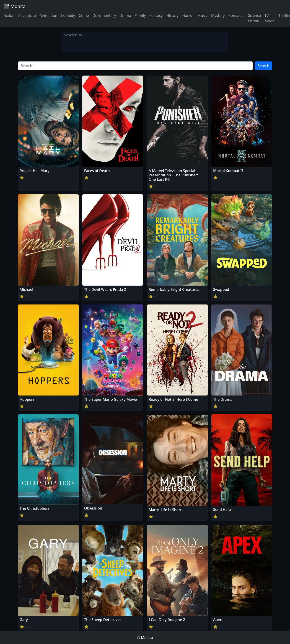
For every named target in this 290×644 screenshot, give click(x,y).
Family (140, 15)
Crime (84, 15)
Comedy (68, 15)
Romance (236, 15)
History (172, 15)
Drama (125, 15)
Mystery (218, 15)
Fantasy (156, 15)
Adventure (27, 15)
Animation (48, 15)
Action (9, 15)
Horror (188, 15)
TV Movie (270, 18)
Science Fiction (254, 18)
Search (263, 66)
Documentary (104, 15)
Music (202, 15)
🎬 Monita (15, 6)
